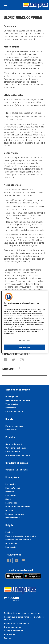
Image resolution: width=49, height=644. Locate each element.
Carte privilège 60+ (14, 444)
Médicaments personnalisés (18, 400)
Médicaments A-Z (14, 518)
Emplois (9, 532)
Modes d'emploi (13, 488)
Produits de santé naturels (18, 507)
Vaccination (11, 408)
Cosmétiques (11, 430)
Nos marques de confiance (18, 455)
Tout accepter (25, 347)
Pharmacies (10, 634)
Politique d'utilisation (14, 631)
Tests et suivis (12, 404)
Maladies (10, 492)
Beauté (9, 419)
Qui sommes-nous (12, 627)
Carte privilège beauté (16, 448)
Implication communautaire (18, 540)
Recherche (11, 484)
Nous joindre (11, 543)
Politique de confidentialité (16, 623)
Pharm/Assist (13, 478)
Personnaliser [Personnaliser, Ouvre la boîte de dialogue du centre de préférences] (25, 340)
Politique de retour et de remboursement (23, 613)
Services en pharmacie (18, 390)
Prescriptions (12, 397)
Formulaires (11, 496)
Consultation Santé (14, 412)
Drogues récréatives (15, 514)
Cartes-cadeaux (13, 452)
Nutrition (9, 510)
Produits (10, 438)
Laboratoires (11, 503)
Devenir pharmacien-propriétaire (21, 536)
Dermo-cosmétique (14, 426)
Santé (8, 499)
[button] (5, 360)
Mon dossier (11, 547)
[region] (25, 322)
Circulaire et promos (17, 463)
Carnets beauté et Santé (17, 470)
